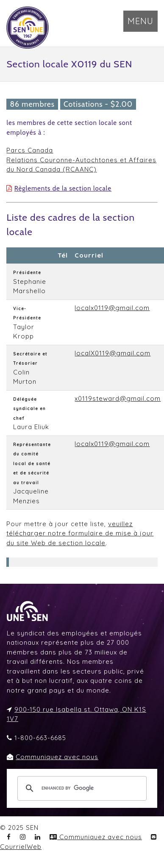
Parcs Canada (30, 150)
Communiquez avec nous (57, 757)
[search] (81, 788)
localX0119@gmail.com (113, 353)
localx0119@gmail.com (112, 308)
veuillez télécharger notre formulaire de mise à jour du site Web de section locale (80, 533)
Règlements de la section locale (63, 189)
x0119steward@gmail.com (118, 398)
